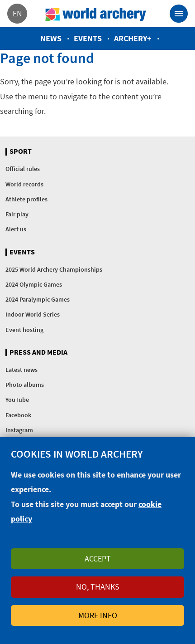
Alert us (16, 229)
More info (98, 615)
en (17, 13)
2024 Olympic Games (34, 284)
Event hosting (24, 330)
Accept (98, 559)
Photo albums (25, 385)
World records (24, 184)
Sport (21, 151)
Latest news (21, 370)
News (51, 38)
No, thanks (98, 587)
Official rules (23, 169)
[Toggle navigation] (179, 14)
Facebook (18, 415)
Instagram (19, 430)
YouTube (17, 400)
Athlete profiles (26, 199)
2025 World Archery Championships (54, 269)
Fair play (17, 214)
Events (88, 38)
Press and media (38, 352)
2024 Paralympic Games (38, 299)
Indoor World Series (33, 314)
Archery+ (133, 38)
